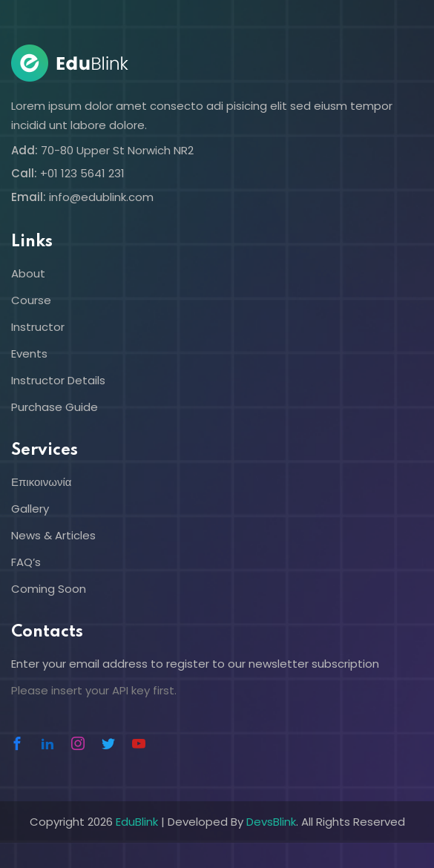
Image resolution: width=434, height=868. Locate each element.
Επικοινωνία (41, 482)
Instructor (38, 327)
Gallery (30, 509)
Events (29, 354)
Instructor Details (58, 380)
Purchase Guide (55, 407)
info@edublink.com (101, 197)
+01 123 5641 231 (82, 173)
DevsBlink (271, 822)
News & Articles (53, 535)
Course (31, 300)
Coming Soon (49, 589)
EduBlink (137, 822)
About (28, 273)
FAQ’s (26, 562)
